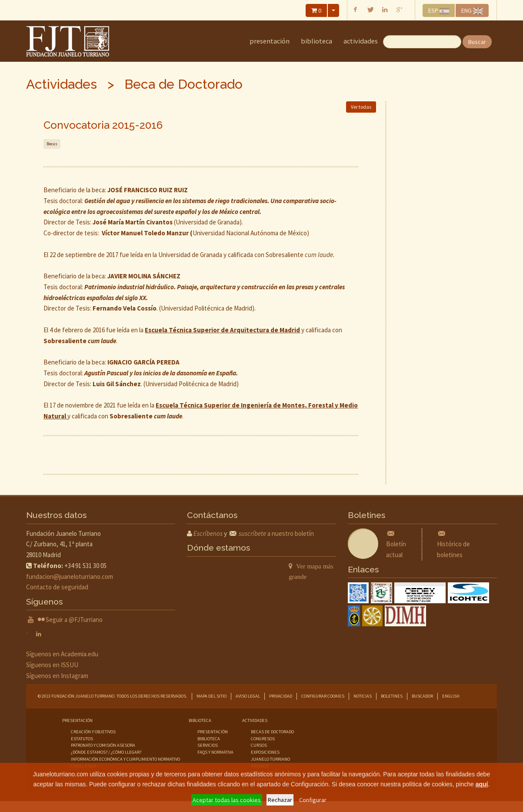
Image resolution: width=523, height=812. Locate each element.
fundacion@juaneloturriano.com (70, 576)
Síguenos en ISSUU (52, 665)
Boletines (392, 696)
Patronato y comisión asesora (103, 745)
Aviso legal (248, 696)
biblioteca (209, 739)
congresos (263, 739)
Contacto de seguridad (57, 587)
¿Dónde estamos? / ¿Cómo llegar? (106, 752)
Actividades (361, 41)
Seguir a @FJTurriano (74, 620)
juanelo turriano (270, 759)
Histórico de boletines (453, 544)
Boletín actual (396, 544)
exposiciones (265, 752)
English (451, 696)
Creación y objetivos (93, 732)
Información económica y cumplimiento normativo (125, 759)
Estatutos (82, 739)
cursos (259, 745)
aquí (482, 784)
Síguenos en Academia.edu (62, 654)
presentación (213, 732)
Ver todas (361, 107)
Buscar (477, 42)
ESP (439, 10)
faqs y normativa (215, 752)
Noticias (363, 696)
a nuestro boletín (276, 533)
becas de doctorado (272, 732)
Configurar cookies (323, 696)
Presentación (270, 41)
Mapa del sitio (212, 696)
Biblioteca (316, 41)
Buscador (422, 696)
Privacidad (281, 696)
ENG (472, 10)
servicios (208, 745)
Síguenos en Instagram (57, 676)
